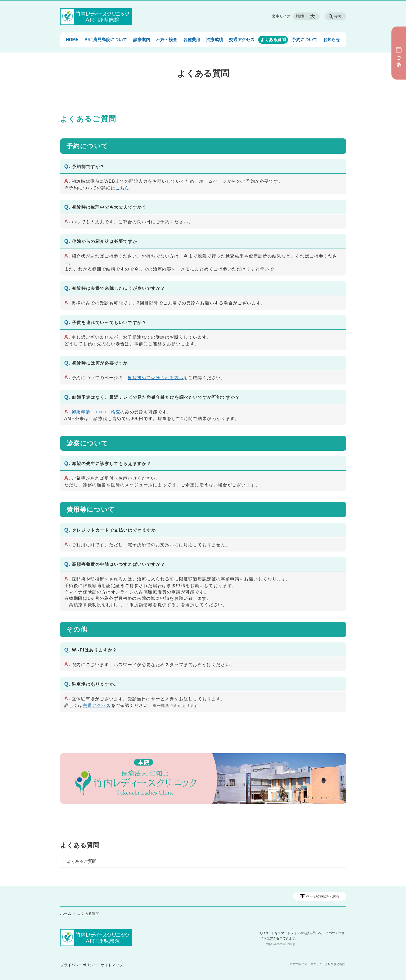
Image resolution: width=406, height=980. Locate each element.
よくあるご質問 (82, 861)
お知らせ (332, 40)
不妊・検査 (167, 40)
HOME (72, 40)
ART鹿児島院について (106, 40)
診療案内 (142, 40)
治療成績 (215, 40)
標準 (300, 16)
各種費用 (192, 40)
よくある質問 (273, 40)
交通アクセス (242, 40)
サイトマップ (112, 965)
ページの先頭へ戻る (323, 896)
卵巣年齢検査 (96, 412)
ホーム (66, 913)
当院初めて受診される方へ (156, 378)
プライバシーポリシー (79, 965)
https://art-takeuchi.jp (280, 944)
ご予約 (399, 53)
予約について (305, 40)
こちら (122, 188)
